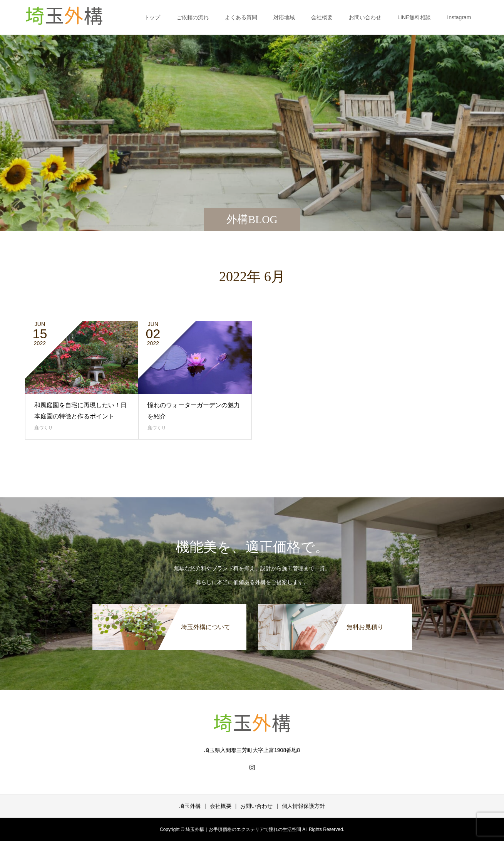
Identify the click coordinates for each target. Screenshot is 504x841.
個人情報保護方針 (303, 806)
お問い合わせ (365, 17)
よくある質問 (241, 17)
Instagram (459, 17)
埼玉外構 (190, 806)
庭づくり (44, 428)
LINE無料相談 (414, 17)
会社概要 (322, 17)
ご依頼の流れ (193, 17)
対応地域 (284, 17)
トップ (152, 17)
